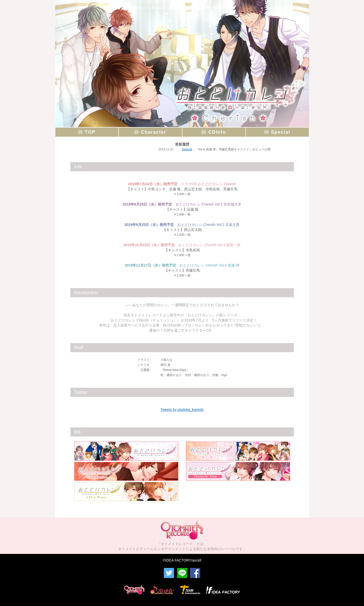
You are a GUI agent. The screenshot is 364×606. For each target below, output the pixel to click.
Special (281, 132)
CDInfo (217, 132)
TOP (90, 132)
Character (154, 132)
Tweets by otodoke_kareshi (182, 410)
